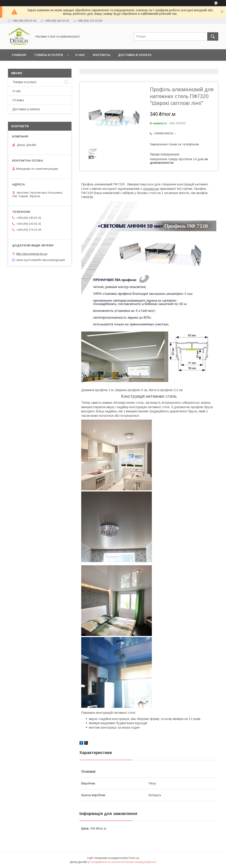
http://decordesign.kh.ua (32, 254)
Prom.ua (134, 858)
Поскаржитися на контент (105, 862)
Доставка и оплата (135, 55)
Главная (19, 55)
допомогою (151, 189)
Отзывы (18, 100)
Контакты (102, 55)
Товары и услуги (48, 55)
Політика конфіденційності (140, 862)
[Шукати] (213, 36)
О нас (80, 55)
